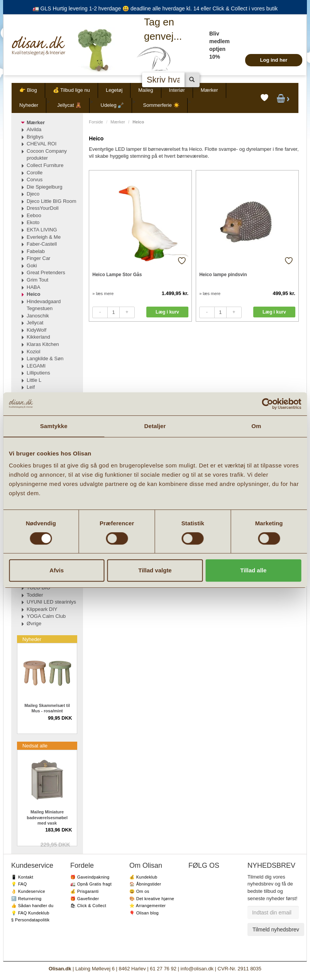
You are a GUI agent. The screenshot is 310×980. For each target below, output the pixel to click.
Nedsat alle (35, 746)
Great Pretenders (46, 272)
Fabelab (36, 251)
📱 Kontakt (22, 877)
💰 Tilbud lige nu (71, 90)
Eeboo (34, 215)
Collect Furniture (45, 165)
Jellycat (35, 323)
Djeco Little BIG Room (52, 201)
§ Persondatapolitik (30, 920)
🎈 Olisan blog (144, 913)
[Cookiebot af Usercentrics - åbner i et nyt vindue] (267, 404)
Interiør (177, 90)
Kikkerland (38, 337)
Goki (32, 266)
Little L (34, 380)
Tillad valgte (155, 570)
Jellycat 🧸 (69, 105)
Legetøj (114, 90)
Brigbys (35, 137)
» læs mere (103, 293)
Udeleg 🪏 (113, 105)
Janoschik (38, 316)
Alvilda (34, 129)
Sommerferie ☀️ (161, 105)
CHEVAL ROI (42, 144)
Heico (33, 294)
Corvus (35, 180)
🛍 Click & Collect (88, 906)
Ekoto (33, 222)
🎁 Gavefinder (85, 899)
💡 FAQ (19, 884)
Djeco (33, 194)
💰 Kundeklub (143, 877)
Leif (31, 387)
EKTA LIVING (42, 230)
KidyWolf (36, 330)
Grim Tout (37, 280)
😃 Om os (139, 891)
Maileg (146, 90)
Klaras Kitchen (43, 344)
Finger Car (38, 258)
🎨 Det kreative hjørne (152, 899)
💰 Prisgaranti (85, 891)
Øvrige (34, 623)
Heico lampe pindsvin (223, 275)
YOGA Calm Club (46, 616)
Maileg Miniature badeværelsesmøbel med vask (47, 817)
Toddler (35, 595)
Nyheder (29, 105)
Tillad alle (253, 570)
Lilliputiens (38, 373)
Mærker (209, 90)
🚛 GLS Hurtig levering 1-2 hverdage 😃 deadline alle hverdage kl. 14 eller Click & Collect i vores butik (155, 8)
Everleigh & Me (44, 237)
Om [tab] (256, 426)
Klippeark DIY (42, 609)
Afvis (57, 570)
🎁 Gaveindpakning (90, 877)
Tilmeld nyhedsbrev (276, 929)
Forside (96, 122)
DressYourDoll (43, 208)
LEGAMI (36, 366)
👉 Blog (28, 90)
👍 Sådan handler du (32, 906)
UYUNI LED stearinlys (51, 602)
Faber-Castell (42, 244)
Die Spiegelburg (45, 187)
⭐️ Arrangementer (147, 906)
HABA (33, 287)
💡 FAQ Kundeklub (30, 913)
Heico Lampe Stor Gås (117, 275)
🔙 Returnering (26, 899)
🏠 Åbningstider (145, 884)
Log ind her (274, 60)
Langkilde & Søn (45, 358)
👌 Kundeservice (28, 891)
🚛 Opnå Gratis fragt (91, 884)
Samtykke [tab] (54, 426)
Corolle (35, 173)
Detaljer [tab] (155, 426)
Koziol (33, 352)
